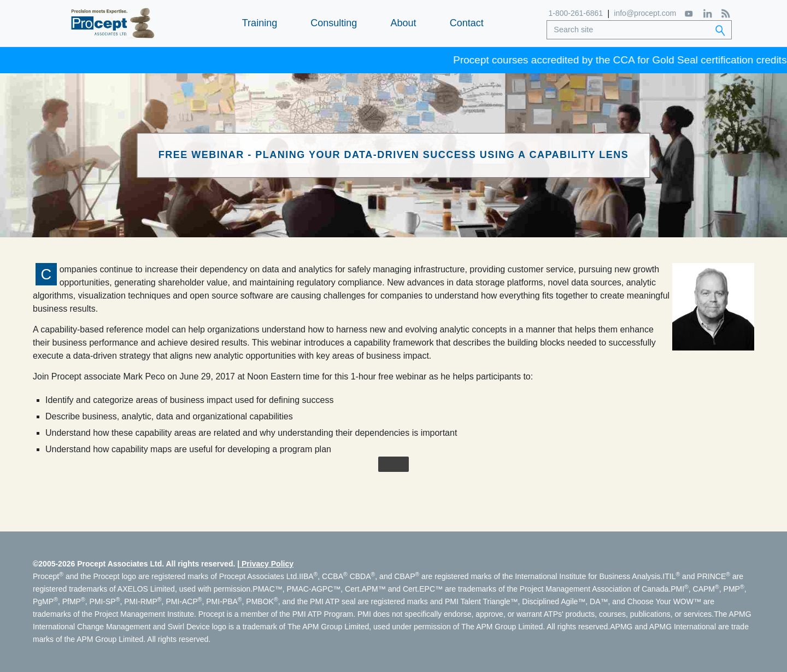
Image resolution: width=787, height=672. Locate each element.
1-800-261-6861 (576, 13)
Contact (467, 23)
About (403, 23)
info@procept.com (645, 13)
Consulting (334, 23)
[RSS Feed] (726, 13)
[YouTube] (689, 13)
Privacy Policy (268, 564)
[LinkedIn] (707, 13)
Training (260, 23)
